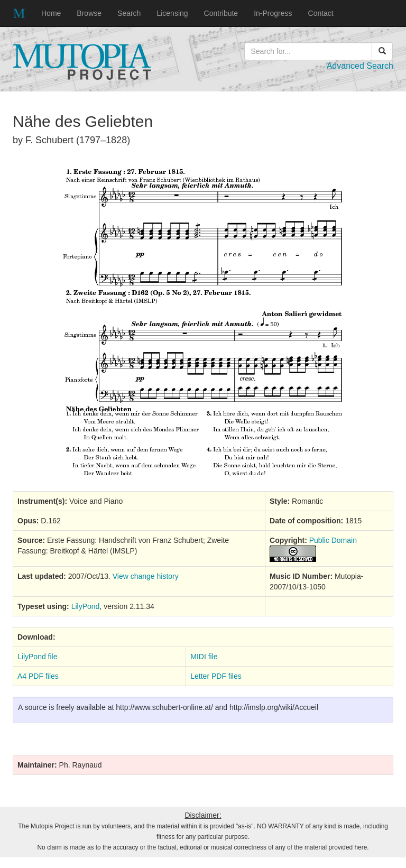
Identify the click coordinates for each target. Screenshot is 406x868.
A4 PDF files (38, 676)
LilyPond (86, 606)
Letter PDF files (216, 676)
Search (129, 13)
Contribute (221, 13)
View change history (146, 576)
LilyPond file (38, 657)
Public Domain (333, 540)
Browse (89, 13)
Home (51, 13)
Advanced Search (360, 66)
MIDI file (204, 657)
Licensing (172, 13)
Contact (321, 13)
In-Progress (273, 13)
